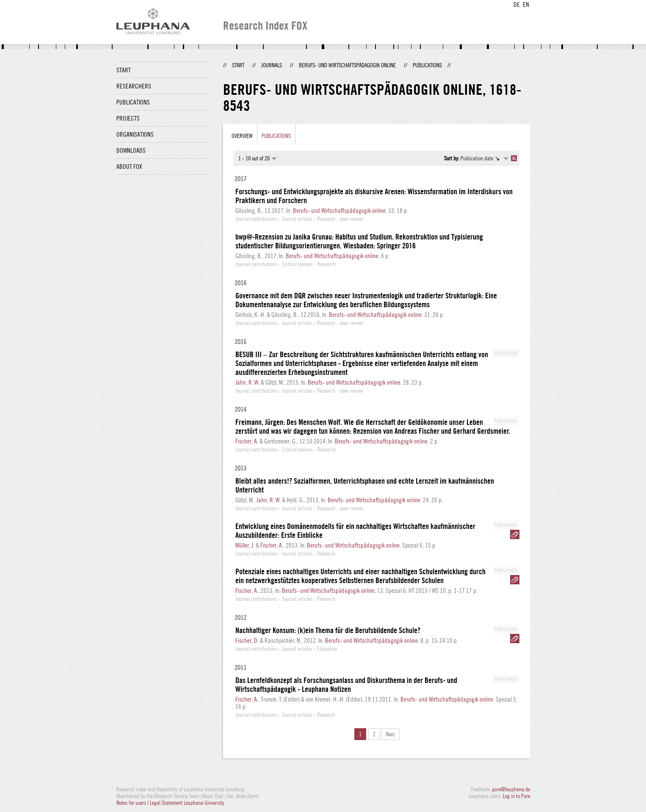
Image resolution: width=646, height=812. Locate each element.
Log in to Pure (516, 796)
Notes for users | (133, 803)
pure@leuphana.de (511, 789)
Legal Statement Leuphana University (187, 803)
